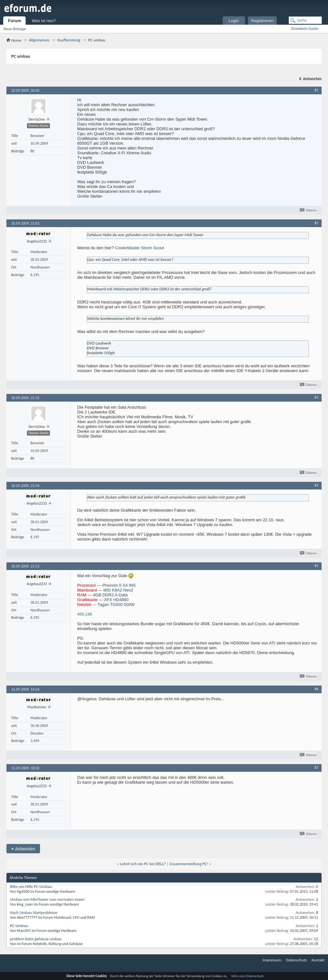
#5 (316, 566)
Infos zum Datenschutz (248, 976)
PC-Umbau (19, 926)
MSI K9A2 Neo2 (118, 590)
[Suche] (305, 20)
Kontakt (318, 960)
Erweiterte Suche (305, 29)
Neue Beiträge (15, 29)
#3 (316, 397)
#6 (316, 689)
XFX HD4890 (116, 600)
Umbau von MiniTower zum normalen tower (47, 899)
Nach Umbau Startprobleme (34, 912)
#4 (316, 485)
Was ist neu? (44, 21)
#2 (316, 223)
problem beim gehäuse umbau (36, 939)
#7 (316, 768)
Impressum (272, 960)
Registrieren (262, 21)
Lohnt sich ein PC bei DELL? (143, 864)
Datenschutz (296, 960)
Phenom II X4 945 (119, 585)
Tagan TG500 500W (116, 605)
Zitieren (309, 210)
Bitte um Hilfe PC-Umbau (31, 886)
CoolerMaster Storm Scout (139, 248)
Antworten (23, 849)
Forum (14, 21)
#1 (316, 90)
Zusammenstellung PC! (189, 864)
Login (234, 21)
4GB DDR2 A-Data (110, 595)
